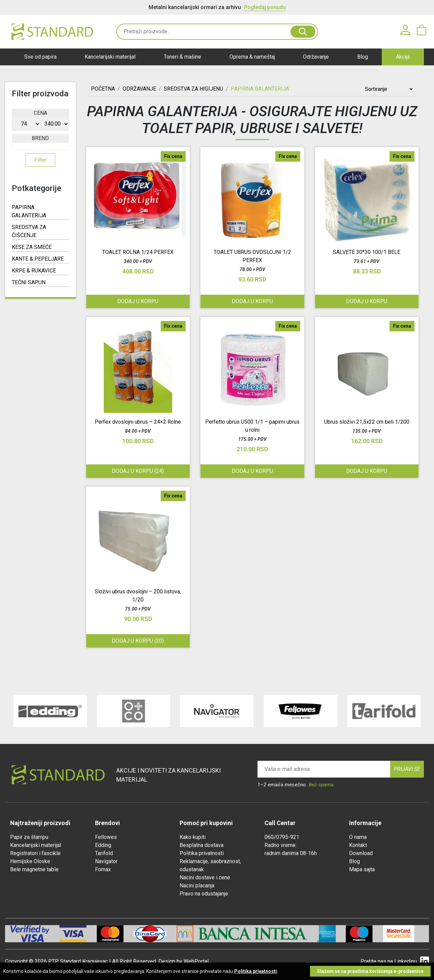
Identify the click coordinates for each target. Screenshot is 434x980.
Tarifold (104, 853)
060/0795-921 (282, 837)
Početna (103, 89)
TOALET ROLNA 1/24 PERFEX (138, 252)
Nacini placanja (197, 886)
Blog (363, 57)
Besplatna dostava (201, 845)
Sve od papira (40, 57)
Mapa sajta (362, 869)
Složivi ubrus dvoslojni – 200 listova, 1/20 (138, 596)
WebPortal (196, 961)
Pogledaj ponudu (265, 7)
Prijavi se (407, 769)
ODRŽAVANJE (139, 89)
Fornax (103, 869)
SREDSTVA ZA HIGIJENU (193, 89)
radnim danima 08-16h (291, 853)
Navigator (106, 861)
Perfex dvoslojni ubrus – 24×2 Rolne (138, 422)
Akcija (403, 57)
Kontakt (358, 845)
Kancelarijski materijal (110, 57)
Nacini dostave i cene (205, 877)
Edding (103, 845)
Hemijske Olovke (30, 861)
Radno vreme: (281, 845)
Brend (40, 138)
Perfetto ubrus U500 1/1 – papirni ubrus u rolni (252, 426)
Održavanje (316, 57)
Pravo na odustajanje (204, 894)
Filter (40, 160)
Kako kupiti (193, 837)
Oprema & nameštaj (252, 57)
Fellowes (106, 837)
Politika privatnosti (202, 853)
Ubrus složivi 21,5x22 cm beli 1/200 (367, 422)
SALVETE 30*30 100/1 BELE (367, 252)
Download (361, 853)
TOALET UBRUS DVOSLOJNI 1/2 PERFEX (252, 256)
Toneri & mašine (182, 57)
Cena (40, 113)
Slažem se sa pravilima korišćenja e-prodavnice (370, 971)
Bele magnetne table (34, 869)
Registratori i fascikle (35, 853)
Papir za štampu (29, 837)
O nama (358, 837)
